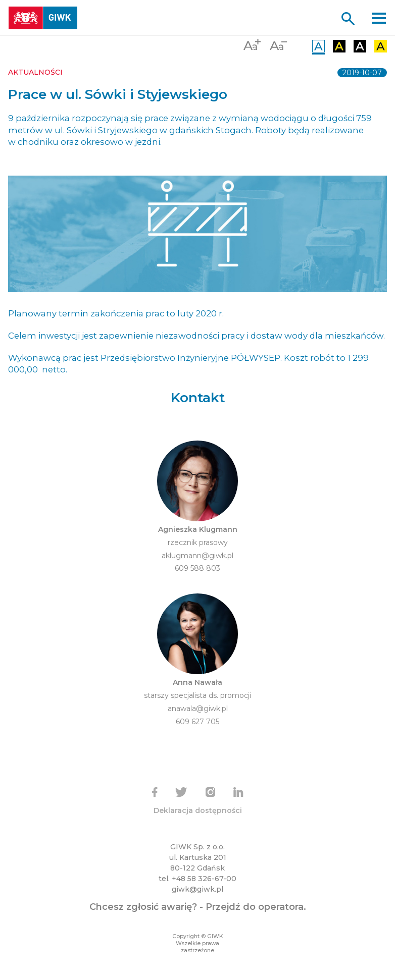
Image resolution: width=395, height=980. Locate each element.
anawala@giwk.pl (198, 709)
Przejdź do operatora (255, 907)
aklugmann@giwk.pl (197, 556)
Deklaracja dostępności (198, 810)
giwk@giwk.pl (197, 889)
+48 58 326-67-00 (204, 879)
